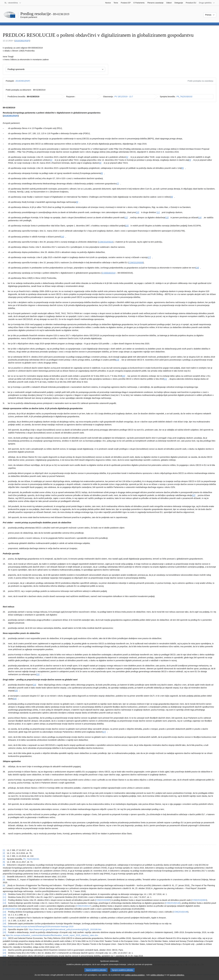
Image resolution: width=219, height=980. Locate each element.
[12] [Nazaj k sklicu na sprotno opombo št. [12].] (4, 900)
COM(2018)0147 (83, 906)
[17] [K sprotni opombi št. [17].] (149, 257)
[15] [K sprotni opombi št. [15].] (127, 226)
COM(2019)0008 (136, 263)
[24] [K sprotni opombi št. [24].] (35, 685)
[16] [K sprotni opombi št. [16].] (62, 237)
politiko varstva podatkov (135, 977)
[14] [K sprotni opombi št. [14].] (200, 218)
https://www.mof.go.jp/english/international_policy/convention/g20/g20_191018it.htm (65, 929)
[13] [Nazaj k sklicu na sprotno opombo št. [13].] (4, 903)
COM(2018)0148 (11, 909)
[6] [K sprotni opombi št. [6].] (102, 173)
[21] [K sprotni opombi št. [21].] (165, 379)
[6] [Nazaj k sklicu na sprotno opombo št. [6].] (4, 865)
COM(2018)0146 (173, 903)
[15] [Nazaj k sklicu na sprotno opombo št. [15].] (4, 915)
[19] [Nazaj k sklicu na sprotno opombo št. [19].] (4, 929)
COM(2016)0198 (180, 912)
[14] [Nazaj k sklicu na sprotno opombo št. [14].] (4, 912)
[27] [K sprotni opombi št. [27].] (104, 732)
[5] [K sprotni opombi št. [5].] (183, 168)
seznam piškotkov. (177, 977)
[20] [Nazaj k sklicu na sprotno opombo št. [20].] (4, 932)
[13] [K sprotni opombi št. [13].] (167, 218)
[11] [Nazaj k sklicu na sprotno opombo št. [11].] (4, 897)
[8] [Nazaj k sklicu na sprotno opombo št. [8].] (4, 880)
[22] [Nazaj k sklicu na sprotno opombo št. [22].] (4, 950)
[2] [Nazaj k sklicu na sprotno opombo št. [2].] (4, 853)
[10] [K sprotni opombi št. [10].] (138, 212)
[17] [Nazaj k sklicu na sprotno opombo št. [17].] (4, 921)
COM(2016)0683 (199, 900)
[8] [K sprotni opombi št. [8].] (172, 197)
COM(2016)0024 (106, 242)
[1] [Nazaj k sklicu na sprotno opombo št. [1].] (4, 850)
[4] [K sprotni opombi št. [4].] (100, 163)
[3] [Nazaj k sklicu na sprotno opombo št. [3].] (4, 856)
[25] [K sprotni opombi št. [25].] (16, 691)
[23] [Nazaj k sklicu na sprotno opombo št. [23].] (4, 953)
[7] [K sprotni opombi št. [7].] (118, 184)
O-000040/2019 (109, 273)
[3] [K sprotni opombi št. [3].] (190, 160)
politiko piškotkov (157, 977)
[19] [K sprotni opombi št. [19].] (118, 360)
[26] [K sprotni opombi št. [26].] (15, 699)
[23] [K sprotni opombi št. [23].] (38, 674)
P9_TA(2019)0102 (184, 97)
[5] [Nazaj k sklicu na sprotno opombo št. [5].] (4, 862)
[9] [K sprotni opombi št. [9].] (77, 202)
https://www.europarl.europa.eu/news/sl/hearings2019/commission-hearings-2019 (38, 926)
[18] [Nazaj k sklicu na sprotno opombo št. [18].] (4, 924)
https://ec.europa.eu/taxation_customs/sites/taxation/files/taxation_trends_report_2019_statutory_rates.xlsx (52, 935)
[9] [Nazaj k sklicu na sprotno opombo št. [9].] (4, 885)
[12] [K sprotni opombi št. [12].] (126, 218)
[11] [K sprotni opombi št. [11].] (158, 212)
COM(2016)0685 (103, 900)
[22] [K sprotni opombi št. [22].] (194, 495)
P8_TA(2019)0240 (31, 859)
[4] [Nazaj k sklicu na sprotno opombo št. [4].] (4, 859)
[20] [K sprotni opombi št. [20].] (124, 376)
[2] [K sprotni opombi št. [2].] (51, 160)
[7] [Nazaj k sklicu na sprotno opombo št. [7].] (4, 877)
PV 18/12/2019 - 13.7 (124, 97)
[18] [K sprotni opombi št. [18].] (197, 268)
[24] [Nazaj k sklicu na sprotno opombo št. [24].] (4, 956)
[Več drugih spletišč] (207, 3)
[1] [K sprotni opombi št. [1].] (127, 157)
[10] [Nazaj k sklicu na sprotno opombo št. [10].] (4, 894)
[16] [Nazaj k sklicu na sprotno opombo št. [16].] (4, 918)
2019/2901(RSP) (22, 41)
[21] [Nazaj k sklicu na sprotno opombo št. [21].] (4, 938)
